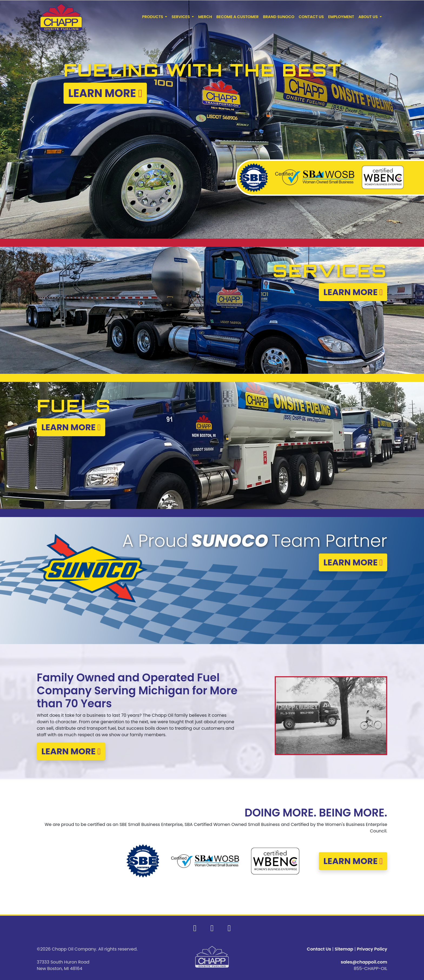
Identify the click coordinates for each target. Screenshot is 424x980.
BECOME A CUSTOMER (237, 17)
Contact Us (319, 949)
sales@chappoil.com (364, 962)
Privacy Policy (372, 949)
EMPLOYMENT (341, 17)
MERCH (205, 17)
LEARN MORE (353, 292)
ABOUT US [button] (368, 17)
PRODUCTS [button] (153, 17)
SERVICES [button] (181, 17)
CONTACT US (311, 17)
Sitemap (344, 949)
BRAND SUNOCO (279, 17)
